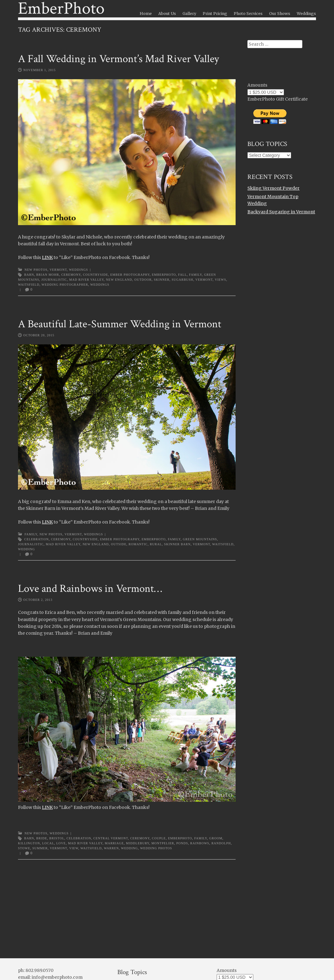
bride (42, 838)
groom (216, 838)
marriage (114, 843)
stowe (24, 848)
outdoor (143, 280)
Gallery (189, 14)
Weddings (306, 14)
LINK (47, 257)
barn (29, 275)
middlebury (138, 843)
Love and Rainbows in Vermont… (90, 589)
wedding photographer (65, 285)
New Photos (36, 270)
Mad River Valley (87, 280)
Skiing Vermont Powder (273, 188)
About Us (167, 14)
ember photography (130, 275)
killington (29, 843)
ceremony (71, 275)
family (195, 275)
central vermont (111, 838)
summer (40, 848)
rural (156, 544)
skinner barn (178, 544)
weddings (100, 285)
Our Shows (280, 14)
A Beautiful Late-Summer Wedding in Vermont (120, 324)
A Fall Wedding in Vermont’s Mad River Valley (119, 59)
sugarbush (183, 280)
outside (119, 544)
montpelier (163, 843)
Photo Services (248, 14)
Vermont (58, 270)
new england (119, 280)
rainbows (200, 843)
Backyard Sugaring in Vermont (281, 212)
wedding (27, 549)
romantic (138, 544)
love (61, 843)
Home (146, 14)
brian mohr (48, 275)
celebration (36, 539)
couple (159, 838)
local (48, 843)
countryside (95, 275)
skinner (162, 280)
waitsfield (29, 285)
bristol (57, 838)
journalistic (54, 280)
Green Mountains (200, 539)
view (74, 848)
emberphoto (164, 275)
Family (31, 534)
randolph (221, 843)
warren (111, 848)
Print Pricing (215, 14)
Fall (183, 275)
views (221, 280)
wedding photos (156, 848)
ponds (182, 843)
